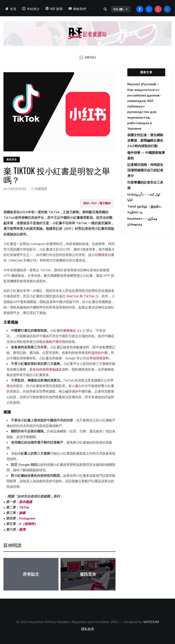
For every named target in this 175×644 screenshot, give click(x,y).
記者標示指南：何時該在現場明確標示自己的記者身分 (145, 170)
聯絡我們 (80, 9)
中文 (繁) (121, 9)
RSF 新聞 (57, 9)
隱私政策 (88, 629)
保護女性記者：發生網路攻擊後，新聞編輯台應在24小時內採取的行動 (145, 140)
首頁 (13, 9)
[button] (88, 57)
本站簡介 (33, 9)
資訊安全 (12, 159)
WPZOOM (151, 622)
